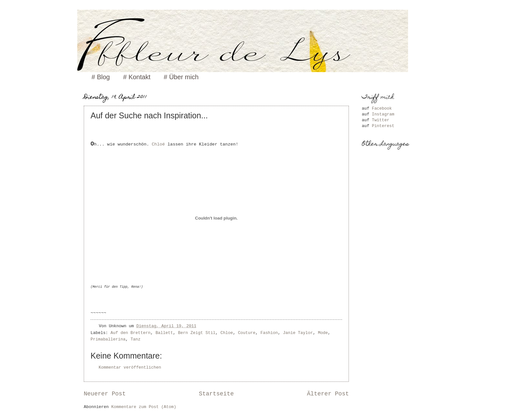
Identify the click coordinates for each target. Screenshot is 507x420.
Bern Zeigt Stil (197, 333)
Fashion (269, 333)
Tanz (136, 339)
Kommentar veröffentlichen (130, 367)
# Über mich (181, 77)
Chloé (160, 144)
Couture (247, 333)
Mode (323, 333)
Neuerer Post (105, 394)
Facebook (382, 108)
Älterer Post (328, 394)
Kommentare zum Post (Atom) (144, 407)
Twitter (381, 120)
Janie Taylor (298, 333)
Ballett (164, 333)
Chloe (227, 333)
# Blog (101, 77)
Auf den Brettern (131, 333)
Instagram (383, 114)
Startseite (216, 394)
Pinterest (383, 126)
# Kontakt (137, 77)
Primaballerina (108, 339)
